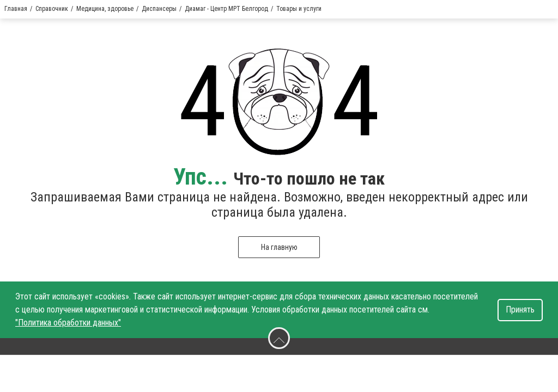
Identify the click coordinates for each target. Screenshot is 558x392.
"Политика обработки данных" (68, 323)
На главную (279, 247)
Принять (520, 310)
